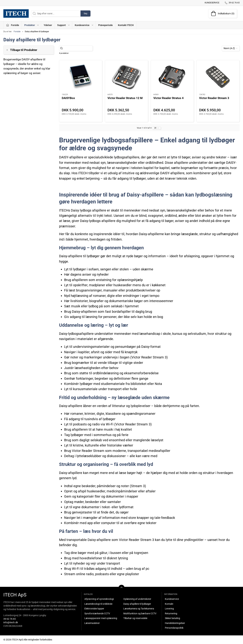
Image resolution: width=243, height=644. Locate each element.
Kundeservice (212, 3)
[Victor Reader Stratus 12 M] (126, 77)
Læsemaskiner (92, 623)
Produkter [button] (32, 25)
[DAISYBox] (81, 77)
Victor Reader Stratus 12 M (125, 98)
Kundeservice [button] (84, 25)
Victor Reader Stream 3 (214, 98)
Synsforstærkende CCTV (97, 613)
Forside (17, 32)
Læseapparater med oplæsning (101, 618)
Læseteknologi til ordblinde (98, 604)
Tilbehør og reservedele (135, 618)
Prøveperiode (105, 25)
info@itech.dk (11, 622)
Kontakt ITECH (126, 25)
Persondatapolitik (174, 628)
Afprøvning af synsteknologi (99, 599)
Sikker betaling (172, 618)
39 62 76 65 (10, 619)
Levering (169, 609)
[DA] (16, 13)
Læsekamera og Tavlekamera (139, 609)
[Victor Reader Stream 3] (218, 77)
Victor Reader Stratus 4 (168, 98)
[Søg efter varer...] (78, 48)
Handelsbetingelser (175, 623)
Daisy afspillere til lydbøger (137, 604)
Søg (85, 13)
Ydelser (48, 25)
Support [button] (64, 25)
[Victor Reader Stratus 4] (172, 77)
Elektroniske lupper (94, 609)
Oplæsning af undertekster (137, 599)
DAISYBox (68, 98)
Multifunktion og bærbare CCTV (140, 613)
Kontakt (169, 604)
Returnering (171, 613)
